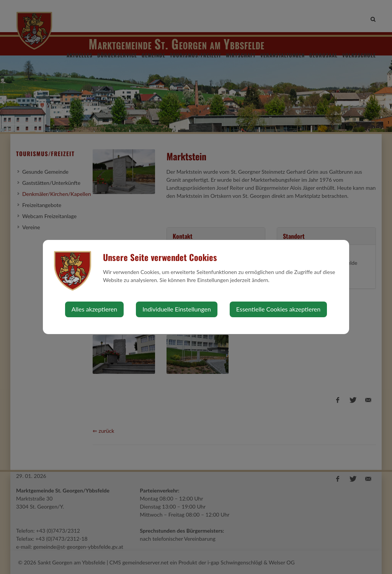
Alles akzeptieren (94, 309)
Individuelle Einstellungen (177, 309)
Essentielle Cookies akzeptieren (278, 309)
